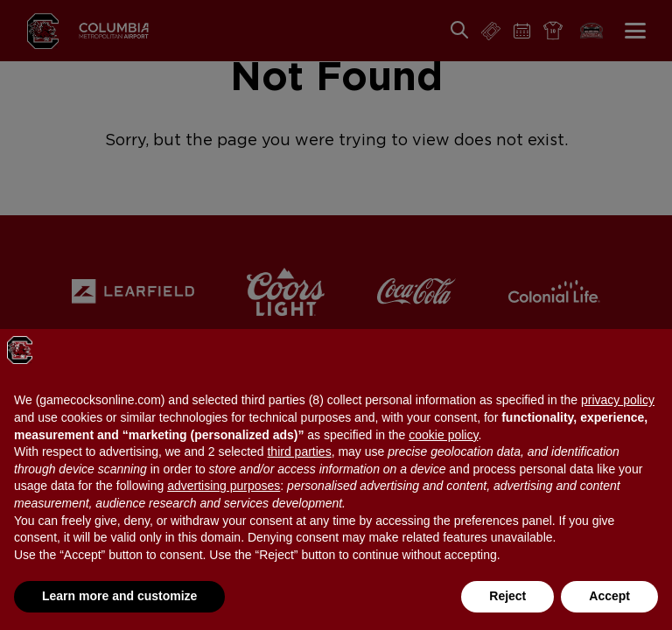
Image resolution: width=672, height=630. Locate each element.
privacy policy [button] (618, 400)
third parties (299, 451)
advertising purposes (224, 486)
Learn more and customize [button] (119, 596)
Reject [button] (507, 596)
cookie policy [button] (443, 435)
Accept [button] (609, 596)
